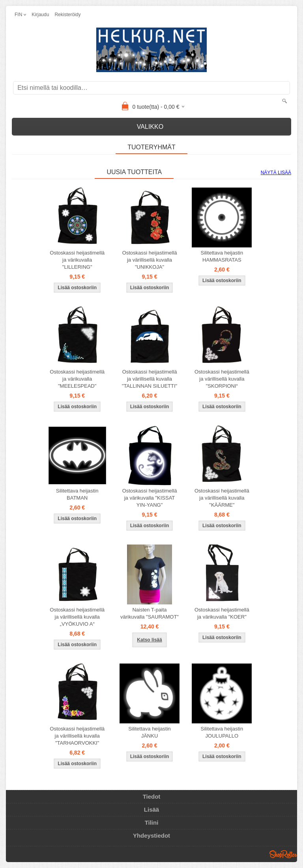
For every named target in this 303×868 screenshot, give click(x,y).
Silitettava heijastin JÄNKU (150, 732)
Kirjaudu (40, 15)
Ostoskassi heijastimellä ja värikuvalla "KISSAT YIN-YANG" (150, 498)
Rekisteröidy (67, 15)
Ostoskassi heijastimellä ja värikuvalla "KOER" (222, 613)
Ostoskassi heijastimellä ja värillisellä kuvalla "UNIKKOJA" (150, 260)
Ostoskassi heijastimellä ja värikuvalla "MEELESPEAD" (77, 379)
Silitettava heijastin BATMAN (77, 494)
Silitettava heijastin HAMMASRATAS (222, 256)
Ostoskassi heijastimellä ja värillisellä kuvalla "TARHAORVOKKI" (77, 736)
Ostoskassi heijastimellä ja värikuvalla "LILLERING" (77, 260)
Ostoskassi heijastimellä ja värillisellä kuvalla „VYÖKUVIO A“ (77, 617)
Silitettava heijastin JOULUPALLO (222, 732)
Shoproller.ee (283, 854)
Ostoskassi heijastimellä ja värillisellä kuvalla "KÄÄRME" (222, 498)
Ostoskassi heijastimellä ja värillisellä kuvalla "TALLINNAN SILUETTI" (150, 379)
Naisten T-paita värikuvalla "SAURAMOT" (150, 613)
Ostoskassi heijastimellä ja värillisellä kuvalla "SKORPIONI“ (222, 379)
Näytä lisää (276, 173)
